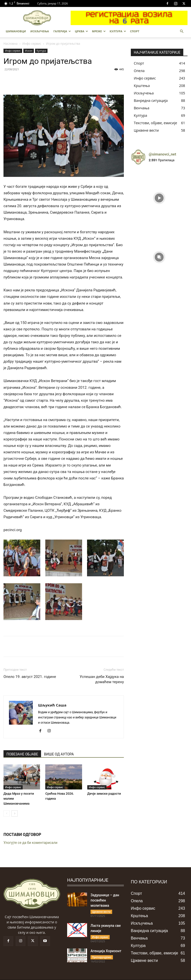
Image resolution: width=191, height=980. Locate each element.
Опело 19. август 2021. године (30, 677)
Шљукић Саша (52, 705)
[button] (182, 31)
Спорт (135, 31)
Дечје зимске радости (104, 794)
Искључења (40, 31)
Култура (118, 31)
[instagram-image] (159, 197)
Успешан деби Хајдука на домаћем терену (102, 679)
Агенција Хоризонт (106, 951)
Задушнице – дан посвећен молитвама (105, 900)
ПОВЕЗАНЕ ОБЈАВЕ (22, 754)
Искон (29, 51)
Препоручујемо (102, 957)
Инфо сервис (32, 44)
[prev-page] (7, 813)
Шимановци (16, 31)
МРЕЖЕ (99, 31)
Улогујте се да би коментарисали (30, 843)
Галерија (62, 31)
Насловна (11, 44)
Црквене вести (101, 912)
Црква (81, 31)
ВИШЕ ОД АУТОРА (59, 754)
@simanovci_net (162, 154)
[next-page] (15, 813)
